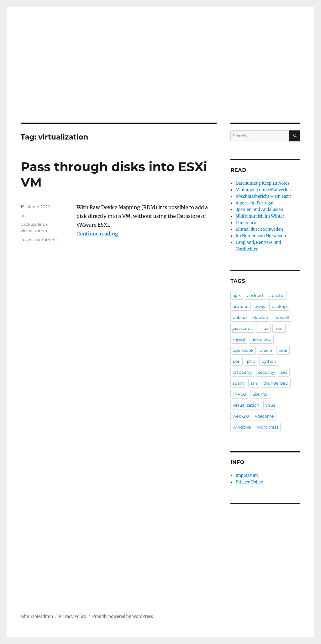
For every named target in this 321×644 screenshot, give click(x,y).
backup (28, 224)
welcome (265, 416)
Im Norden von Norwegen (261, 236)
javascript (242, 328)
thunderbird (276, 383)
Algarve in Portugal (254, 203)
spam (238, 383)
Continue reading (97, 234)
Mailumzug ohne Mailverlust (264, 190)
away (260, 306)
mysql (239, 339)
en (23, 215)
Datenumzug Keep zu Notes (262, 183)
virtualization (34, 231)
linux (42, 224)
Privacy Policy (249, 482)
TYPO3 (239, 394)
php (251, 361)
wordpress (268, 427)
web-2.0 (241, 416)
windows (242, 427)
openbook (243, 350)
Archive (103, 81)
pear (283, 350)
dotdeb (261, 317)
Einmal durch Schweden (259, 229)
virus (270, 405)
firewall (282, 317)
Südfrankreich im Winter (260, 216)
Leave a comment (39, 240)
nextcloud (261, 339)
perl (237, 361)
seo (284, 372)
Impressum (247, 475)
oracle (266, 350)
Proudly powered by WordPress (123, 617)
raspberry (242, 372)
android (255, 295)
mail (279, 328)
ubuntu (260, 394)
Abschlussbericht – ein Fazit (263, 196)
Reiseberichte (68, 81)
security (266, 372)
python (269, 361)
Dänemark (246, 223)
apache (277, 295)
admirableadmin (68, 53)
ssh (254, 383)
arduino (241, 306)
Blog (36, 81)
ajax (237, 295)
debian (240, 317)
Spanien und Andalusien (259, 210)
